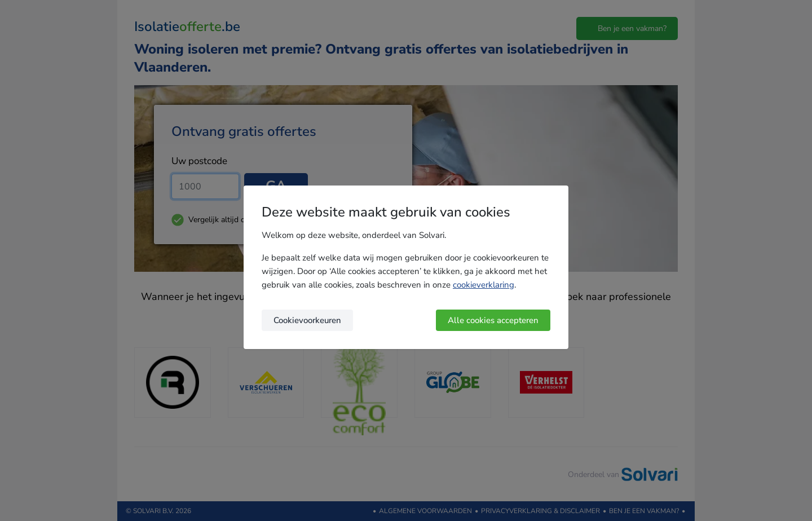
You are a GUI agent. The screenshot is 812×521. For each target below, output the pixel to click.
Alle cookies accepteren (493, 320)
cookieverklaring (484, 285)
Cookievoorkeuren (307, 320)
